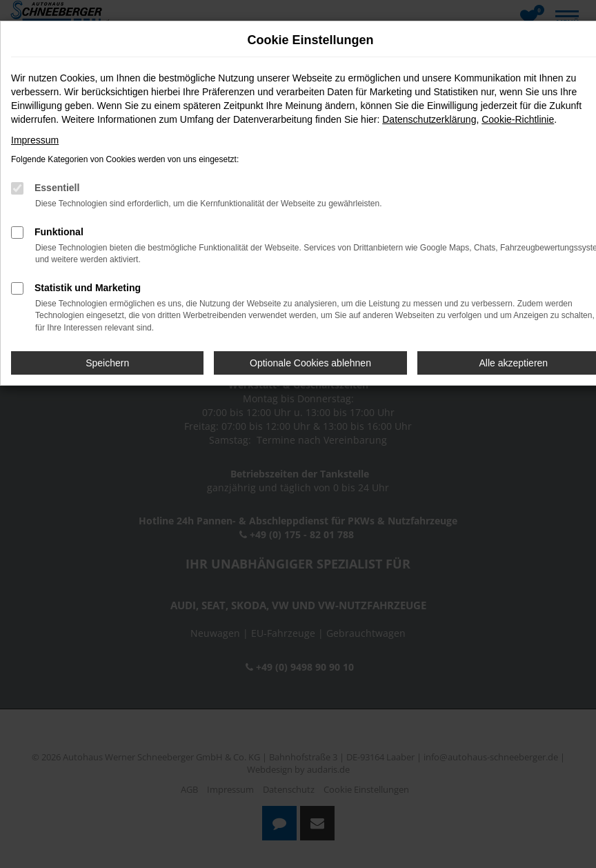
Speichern (107, 363)
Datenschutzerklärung (429, 119)
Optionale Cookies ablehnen (310, 363)
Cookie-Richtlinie (518, 119)
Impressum (35, 140)
